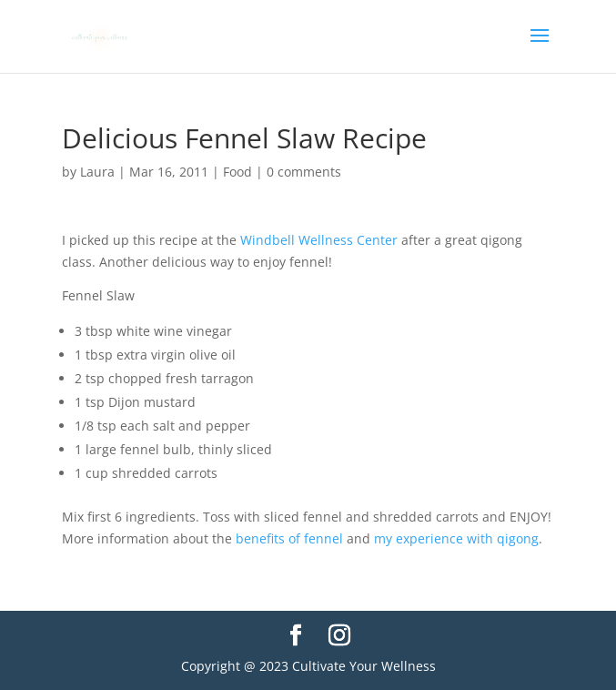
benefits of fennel (289, 538)
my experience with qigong (456, 538)
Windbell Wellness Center (319, 240)
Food (237, 172)
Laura (97, 172)
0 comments (304, 172)
